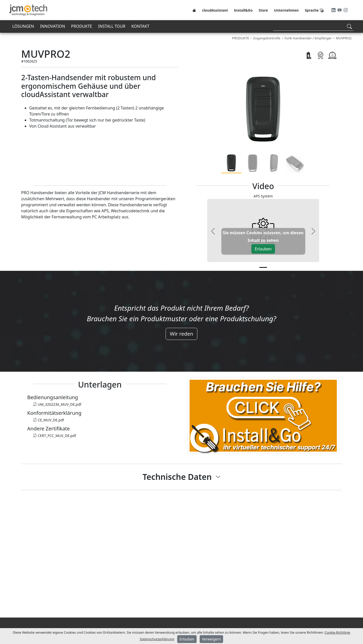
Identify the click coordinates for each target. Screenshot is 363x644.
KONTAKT (140, 26)
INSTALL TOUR (112, 26)
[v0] (263, 267)
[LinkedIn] (334, 10)
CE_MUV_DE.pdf (49, 420)
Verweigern (211, 639)
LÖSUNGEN (23, 26)
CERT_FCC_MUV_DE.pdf (55, 436)
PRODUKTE (82, 26)
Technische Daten (177, 477)
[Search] (313, 26)
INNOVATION (53, 26)
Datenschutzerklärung (157, 639)
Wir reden (181, 334)
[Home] (194, 10)
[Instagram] (346, 10)
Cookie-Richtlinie (338, 632)
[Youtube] (340, 10)
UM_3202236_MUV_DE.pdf (57, 404)
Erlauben (263, 249)
